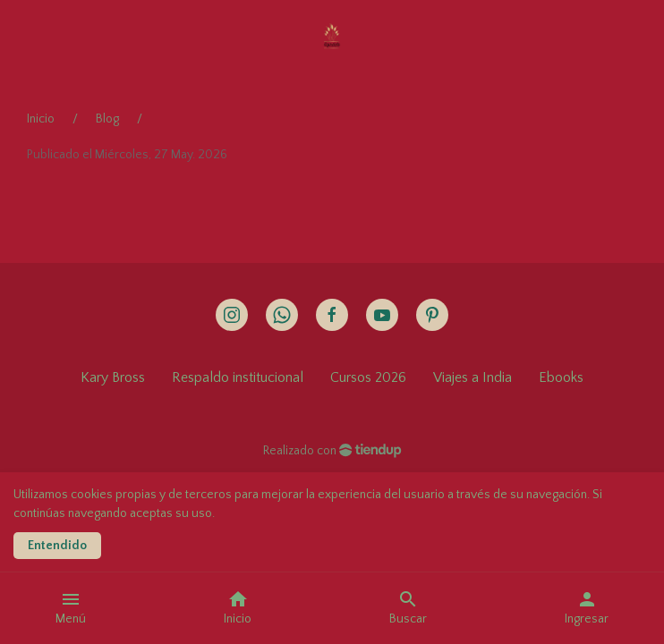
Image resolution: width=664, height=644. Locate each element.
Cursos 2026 (368, 377)
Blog (107, 119)
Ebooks (561, 377)
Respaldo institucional (238, 377)
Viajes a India (472, 377)
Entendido (57, 546)
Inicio (41, 119)
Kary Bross (113, 377)
